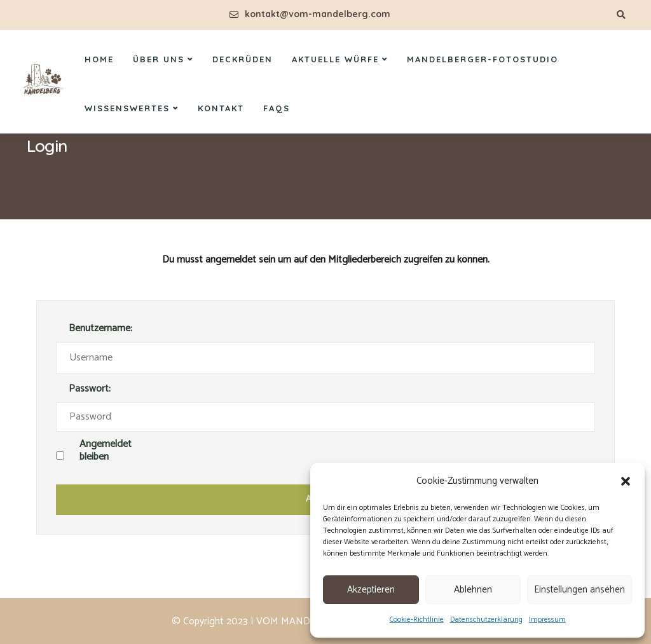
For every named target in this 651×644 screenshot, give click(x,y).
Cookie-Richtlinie (417, 620)
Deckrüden (243, 59)
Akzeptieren (371, 590)
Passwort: (90, 389)
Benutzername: (100, 329)
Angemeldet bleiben (106, 451)
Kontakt (221, 108)
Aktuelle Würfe (335, 59)
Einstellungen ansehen (579, 590)
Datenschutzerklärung (486, 620)
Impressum (547, 620)
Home (99, 59)
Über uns (159, 59)
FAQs (277, 108)
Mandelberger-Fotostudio (483, 59)
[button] (626, 481)
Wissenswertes (127, 108)
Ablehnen (473, 590)
